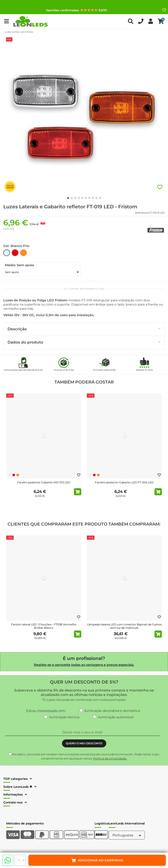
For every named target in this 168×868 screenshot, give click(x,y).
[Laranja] (18, 475)
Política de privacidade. (110, 758)
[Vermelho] (14, 475)
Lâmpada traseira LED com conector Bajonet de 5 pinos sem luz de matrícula (124, 626)
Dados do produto (84, 342)
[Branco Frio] (10, 475)
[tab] (84, 329)
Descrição (84, 329)
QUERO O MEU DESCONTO (84, 743)
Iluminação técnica (64, 717)
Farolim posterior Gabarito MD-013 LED (44, 482)
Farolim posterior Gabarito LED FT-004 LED (124, 482)
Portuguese (127, 835)
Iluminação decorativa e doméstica (112, 711)
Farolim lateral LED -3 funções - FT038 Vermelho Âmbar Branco (44, 626)
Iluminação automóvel (116, 717)
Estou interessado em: (46, 711)
